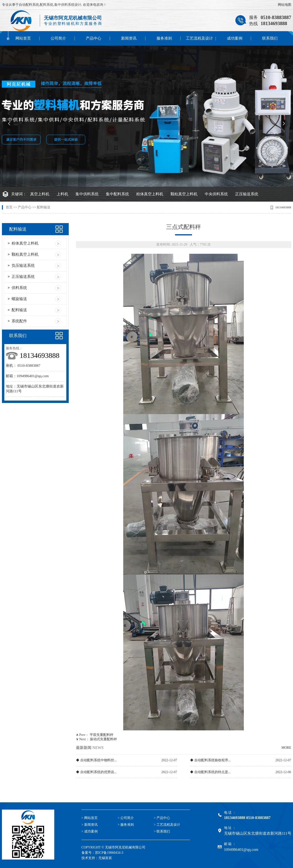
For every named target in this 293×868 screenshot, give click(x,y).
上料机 (62, 194)
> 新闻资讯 (90, 825)
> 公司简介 (126, 818)
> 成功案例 (90, 831)
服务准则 (164, 38)
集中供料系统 (87, 194)
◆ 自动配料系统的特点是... (210, 772)
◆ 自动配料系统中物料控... (96, 760)
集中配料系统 (117, 194)
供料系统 (19, 288)
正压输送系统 (247, 194)
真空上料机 (40, 194)
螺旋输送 (19, 299)
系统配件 (19, 321)
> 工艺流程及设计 (167, 825)
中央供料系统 (216, 194)
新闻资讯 (129, 38)
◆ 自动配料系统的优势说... (96, 772)
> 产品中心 (162, 818)
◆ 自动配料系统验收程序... (210, 760)
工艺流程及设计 (199, 38)
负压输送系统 (23, 265)
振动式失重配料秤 (103, 739)
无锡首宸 (105, 858)
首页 (9, 207)
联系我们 (270, 38)
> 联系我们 (162, 831)
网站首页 (23, 38)
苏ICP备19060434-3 (109, 853)
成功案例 (235, 38)
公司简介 (58, 38)
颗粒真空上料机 (184, 194)
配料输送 (44, 207)
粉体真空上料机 (150, 194)
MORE (286, 748)
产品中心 (94, 38)
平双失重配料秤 (102, 735)
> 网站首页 (90, 818)
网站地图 (285, 5)
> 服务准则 (126, 825)
